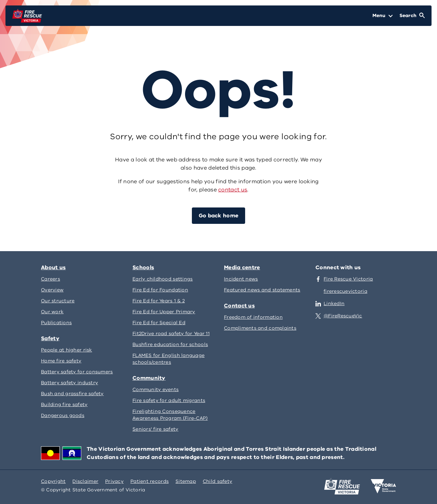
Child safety (217, 481)
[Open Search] (412, 16)
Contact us (239, 306)
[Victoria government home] (383, 486)
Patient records (150, 481)
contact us (233, 190)
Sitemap (186, 481)
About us (53, 268)
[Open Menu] (383, 16)
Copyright (53, 481)
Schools (143, 268)
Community (149, 378)
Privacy (114, 481)
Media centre (242, 268)
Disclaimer (85, 481)
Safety (50, 339)
